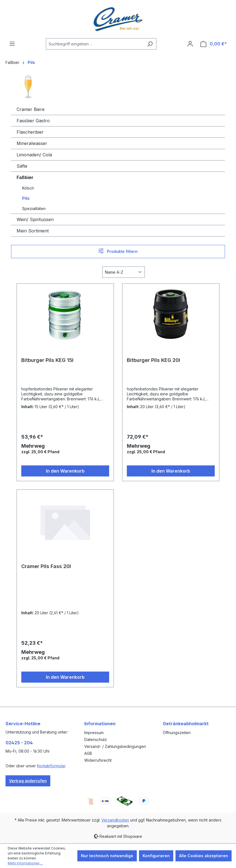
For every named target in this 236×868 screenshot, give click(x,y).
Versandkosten (115, 820)
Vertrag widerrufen (28, 781)
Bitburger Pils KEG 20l (154, 360)
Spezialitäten (34, 208)
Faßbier (25, 177)
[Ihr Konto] (190, 44)
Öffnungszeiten (177, 733)
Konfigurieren (156, 856)
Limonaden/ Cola (34, 155)
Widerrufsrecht (98, 760)
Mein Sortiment (33, 231)
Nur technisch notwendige (107, 856)
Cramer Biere (31, 109)
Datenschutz (96, 739)
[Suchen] (150, 44)
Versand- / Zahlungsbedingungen (115, 746)
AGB (88, 753)
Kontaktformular (51, 766)
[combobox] (95, 44)
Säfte (22, 166)
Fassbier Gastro (33, 121)
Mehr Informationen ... (25, 863)
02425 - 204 (19, 743)
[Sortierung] (124, 272)
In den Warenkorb (65, 471)
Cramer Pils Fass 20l (46, 566)
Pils (26, 198)
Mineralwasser (32, 143)
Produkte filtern (118, 251)
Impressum (94, 733)
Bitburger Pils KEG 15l (47, 360)
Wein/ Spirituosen (35, 219)
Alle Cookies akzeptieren (204, 856)
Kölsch (28, 188)
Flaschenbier (30, 132)
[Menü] (12, 44)
